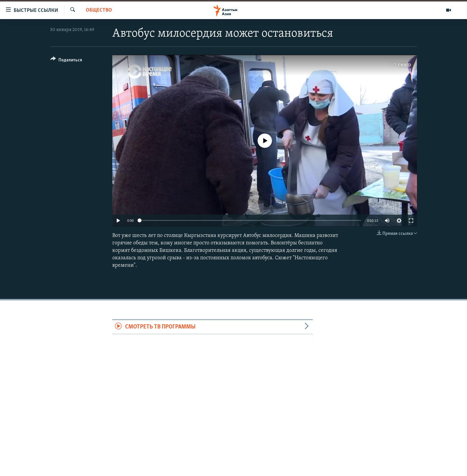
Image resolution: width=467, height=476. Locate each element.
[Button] (66, 61)
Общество (99, 10)
